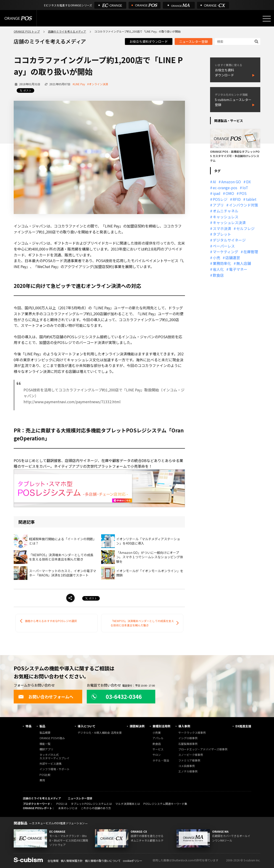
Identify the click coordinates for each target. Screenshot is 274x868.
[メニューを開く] (267, 19)
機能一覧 (45, 744)
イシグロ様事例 (188, 738)
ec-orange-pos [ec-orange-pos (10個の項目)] (225, 188)
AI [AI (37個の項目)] (214, 182)
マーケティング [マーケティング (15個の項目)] (225, 252)
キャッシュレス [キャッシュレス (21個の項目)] (226, 217)
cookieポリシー (133, 861)
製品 (42, 726)
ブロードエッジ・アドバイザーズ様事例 (203, 749)
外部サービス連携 (50, 764)
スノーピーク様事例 (191, 755)
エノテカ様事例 (188, 771)
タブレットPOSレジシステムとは (91, 804)
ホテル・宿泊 (161, 761)
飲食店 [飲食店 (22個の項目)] (218, 275)
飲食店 (157, 744)
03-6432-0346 (117, 696)
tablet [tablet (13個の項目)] (251, 199)
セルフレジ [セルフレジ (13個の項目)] (245, 228)
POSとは (62, 804)
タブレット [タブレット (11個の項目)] (222, 234)
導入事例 (184, 726)
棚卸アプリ (46, 749)
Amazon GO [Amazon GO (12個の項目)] (231, 182)
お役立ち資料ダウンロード (149, 41)
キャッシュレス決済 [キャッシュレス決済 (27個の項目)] (229, 222)
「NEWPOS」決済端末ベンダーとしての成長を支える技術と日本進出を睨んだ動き (142, 623)
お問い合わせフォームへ (46, 697)
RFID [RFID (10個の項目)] (237, 199)
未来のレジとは (68, 808)
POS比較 (45, 775)
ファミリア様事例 (189, 761)
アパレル (158, 738)
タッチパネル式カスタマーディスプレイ (54, 756)
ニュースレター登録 (194, 41)
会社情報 (53, 861)
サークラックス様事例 (192, 733)
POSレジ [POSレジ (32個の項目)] (220, 199)
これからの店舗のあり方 (96, 808)
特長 (29, 726)
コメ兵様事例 (187, 766)
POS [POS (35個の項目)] (243, 193)
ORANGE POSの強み (52, 738)
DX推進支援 (243, 726)
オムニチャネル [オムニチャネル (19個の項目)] (226, 211)
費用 (42, 780)
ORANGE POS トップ (27, 31)
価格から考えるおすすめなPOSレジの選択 (51, 621)
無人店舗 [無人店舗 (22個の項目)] (244, 263)
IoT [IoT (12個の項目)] (245, 188)
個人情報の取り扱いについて (103, 861)
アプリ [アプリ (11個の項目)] (218, 205)
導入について (87, 726)
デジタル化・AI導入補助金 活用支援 (100, 733)
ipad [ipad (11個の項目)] (217, 193)
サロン (157, 755)
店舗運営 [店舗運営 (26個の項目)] (233, 258)
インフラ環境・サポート (55, 769)
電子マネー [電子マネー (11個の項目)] (238, 269)
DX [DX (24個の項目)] (248, 182)
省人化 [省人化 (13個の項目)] (218, 269)
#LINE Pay (79, 84)
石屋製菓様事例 (188, 744)
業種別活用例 (161, 726)
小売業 (157, 733)
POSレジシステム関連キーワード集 (165, 804)
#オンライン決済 (98, 84)
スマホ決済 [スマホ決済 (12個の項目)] (222, 228)
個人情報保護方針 (72, 861)
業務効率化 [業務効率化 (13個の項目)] (222, 263)
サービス (158, 749)
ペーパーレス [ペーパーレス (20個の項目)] (224, 246)
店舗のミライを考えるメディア (67, 31)
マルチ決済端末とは (128, 804)
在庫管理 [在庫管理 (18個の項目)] (251, 252)
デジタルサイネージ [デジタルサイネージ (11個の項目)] (229, 240)
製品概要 (45, 733)
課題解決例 (137, 726)
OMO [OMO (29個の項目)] (230, 193)
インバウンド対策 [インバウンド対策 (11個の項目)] (244, 205)
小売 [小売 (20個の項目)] (216, 258)
